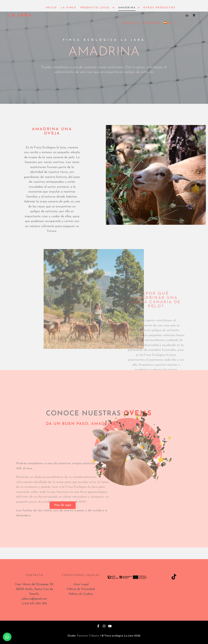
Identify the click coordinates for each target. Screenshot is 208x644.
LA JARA (20, 15)
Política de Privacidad (81, 589)
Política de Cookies (81, 594)
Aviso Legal (81, 584)
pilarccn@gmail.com (34, 599)
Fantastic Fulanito (88, 636)
